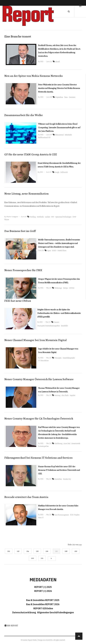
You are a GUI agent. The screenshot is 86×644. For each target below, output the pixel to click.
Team (66, 97)
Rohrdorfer (68, 135)
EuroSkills (64, 326)
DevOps (65, 288)
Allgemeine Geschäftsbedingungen (55, 612)
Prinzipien (58, 358)
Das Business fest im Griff (20, 231)
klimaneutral (59, 135)
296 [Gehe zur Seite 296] (47, 551)
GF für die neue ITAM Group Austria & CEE (31, 154)
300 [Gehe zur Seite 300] (32, 558)
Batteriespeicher (43, 446)
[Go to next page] (52, 559)
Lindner (48, 217)
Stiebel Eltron (62, 251)
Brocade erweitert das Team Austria (26, 497)
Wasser (7, 220)
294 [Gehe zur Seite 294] (28, 551)
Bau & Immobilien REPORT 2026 (43, 604)
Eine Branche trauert (18, 36)
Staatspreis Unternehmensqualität (49, 326)
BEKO (54, 251)
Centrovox (72, 97)
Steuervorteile (76, 443)
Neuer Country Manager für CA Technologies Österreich (39, 419)
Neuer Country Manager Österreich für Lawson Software (39, 379)
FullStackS (64, 172)
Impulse (72, 395)
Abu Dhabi (65, 395)
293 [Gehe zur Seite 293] (18, 551)
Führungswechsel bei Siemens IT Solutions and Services (38, 458)
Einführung (58, 443)
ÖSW (74, 217)
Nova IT (41, 518)
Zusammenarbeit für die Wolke (24, 115)
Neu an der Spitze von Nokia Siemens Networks (33, 76)
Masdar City (67, 479)
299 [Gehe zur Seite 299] (76, 551)
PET (53, 217)
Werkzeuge (58, 288)
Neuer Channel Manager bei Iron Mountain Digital (35, 340)
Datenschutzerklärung (25, 612)
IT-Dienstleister (43, 361)
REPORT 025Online (43, 608)
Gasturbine (58, 479)
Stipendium (59, 97)
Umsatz (57, 322)
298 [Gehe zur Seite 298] (66, 551)
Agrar (49, 251)
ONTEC (72, 288)
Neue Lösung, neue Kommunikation (26, 194)
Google (57, 172)
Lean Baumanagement (62, 515)
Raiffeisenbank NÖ (44, 137)
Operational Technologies (63, 217)
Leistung (57, 395)
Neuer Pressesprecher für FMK (23, 270)
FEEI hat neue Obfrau (18, 301)
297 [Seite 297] (56, 551)
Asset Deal (67, 443)
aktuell (58, 62)
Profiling (33, 217)
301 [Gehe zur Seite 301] (42, 558)
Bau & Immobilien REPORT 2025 (43, 600)
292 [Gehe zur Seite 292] (9, 551)
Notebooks (40, 217)
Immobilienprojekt (69, 358)
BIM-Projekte (75, 515)
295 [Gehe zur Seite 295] (37, 551)
